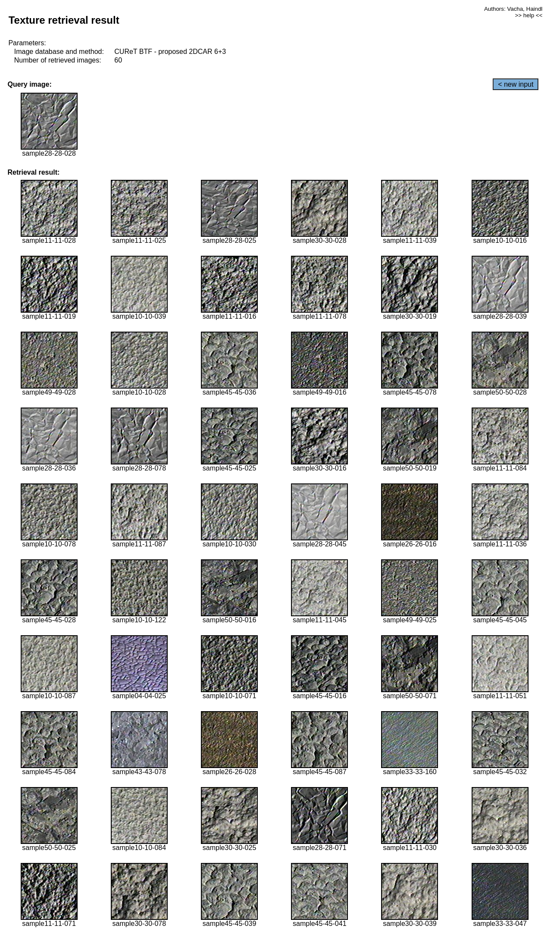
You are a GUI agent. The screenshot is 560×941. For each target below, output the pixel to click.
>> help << (529, 15)
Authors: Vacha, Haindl (513, 9)
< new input (516, 84)
